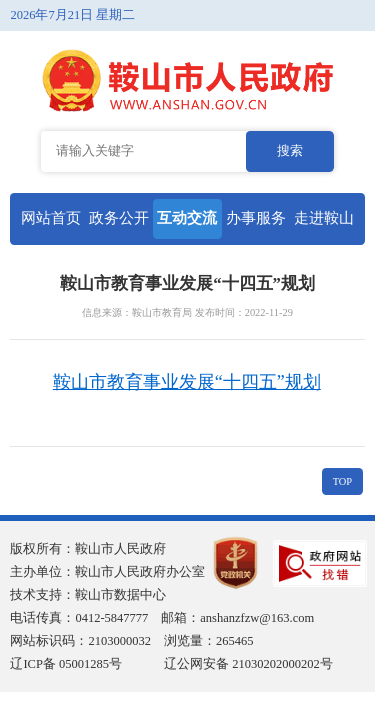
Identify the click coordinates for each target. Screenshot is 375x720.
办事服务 (256, 218)
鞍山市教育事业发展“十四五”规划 (187, 382)
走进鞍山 (324, 218)
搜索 (290, 151)
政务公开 (119, 218)
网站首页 (51, 218)
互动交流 (187, 218)
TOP (342, 481)
